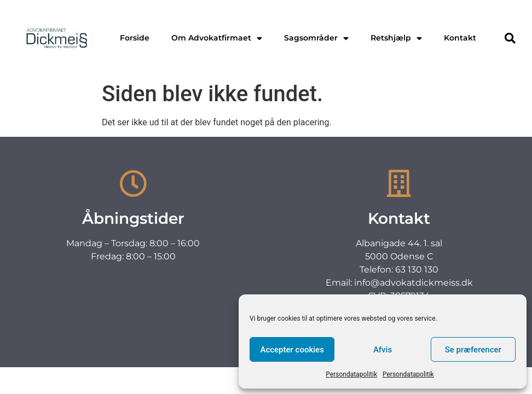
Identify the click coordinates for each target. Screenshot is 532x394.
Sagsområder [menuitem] (316, 38)
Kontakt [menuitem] (460, 38)
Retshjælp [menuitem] (396, 38)
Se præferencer (473, 350)
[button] (510, 38)
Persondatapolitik (351, 374)
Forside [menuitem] (135, 38)
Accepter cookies (292, 350)
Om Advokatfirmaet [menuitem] (217, 38)
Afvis (383, 350)
